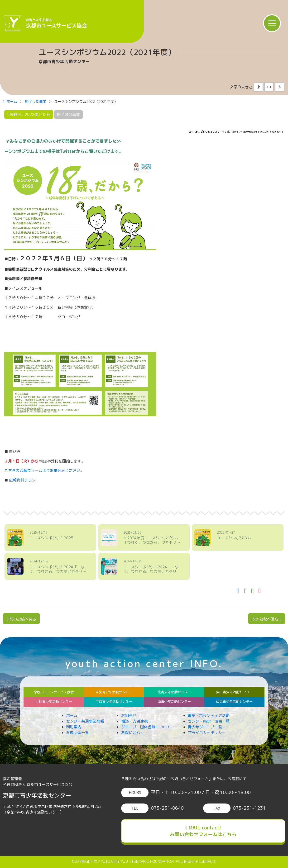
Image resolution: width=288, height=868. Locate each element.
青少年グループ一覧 (205, 727)
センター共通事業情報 (85, 721)
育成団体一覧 (77, 733)
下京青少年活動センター (114, 702)
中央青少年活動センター (114, 692)
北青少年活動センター (174, 692)
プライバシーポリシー (207, 733)
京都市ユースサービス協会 (54, 692)
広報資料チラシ (22, 480)
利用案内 (74, 727)
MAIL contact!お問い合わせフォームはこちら (203, 831)
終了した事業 (36, 102)
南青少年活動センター (174, 702)
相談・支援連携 (134, 721)
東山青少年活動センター (234, 692)
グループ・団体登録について (146, 727)
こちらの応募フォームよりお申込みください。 (44, 471)
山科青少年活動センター (54, 702)
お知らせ (129, 715)
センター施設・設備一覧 (209, 721)
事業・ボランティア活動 (209, 715)
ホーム (10, 102)
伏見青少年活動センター (234, 702)
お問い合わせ (133, 733)
